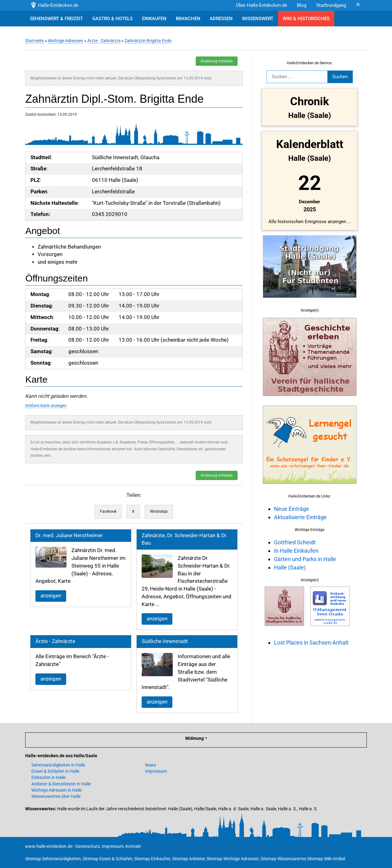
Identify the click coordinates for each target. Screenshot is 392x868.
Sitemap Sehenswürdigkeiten (53, 859)
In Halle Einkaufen (296, 551)
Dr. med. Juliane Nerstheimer (69, 535)
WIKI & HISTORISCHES (306, 19)
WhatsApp (159, 511)
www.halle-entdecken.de (49, 846)
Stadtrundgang (331, 5)
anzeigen (51, 596)
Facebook (108, 511)
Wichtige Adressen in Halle (57, 790)
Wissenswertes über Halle (56, 796)
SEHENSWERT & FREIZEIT (56, 19)
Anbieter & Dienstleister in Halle (61, 784)
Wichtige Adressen (66, 41)
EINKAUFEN (154, 19)
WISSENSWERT (258, 19)
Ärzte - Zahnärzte (104, 41)
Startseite (34, 41)
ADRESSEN (221, 19)
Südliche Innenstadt (165, 641)
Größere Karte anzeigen (46, 405)
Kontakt (133, 846)
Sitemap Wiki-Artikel (326, 859)
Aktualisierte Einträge (300, 517)
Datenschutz (88, 846)
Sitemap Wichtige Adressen (233, 859)
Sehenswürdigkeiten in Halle (58, 765)
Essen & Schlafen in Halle (55, 771)
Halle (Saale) (290, 567)
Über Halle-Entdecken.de (262, 5)
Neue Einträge (292, 509)
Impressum (156, 771)
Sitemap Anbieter (188, 859)
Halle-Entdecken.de (54, 5)
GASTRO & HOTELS (112, 19)
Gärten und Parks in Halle (305, 559)
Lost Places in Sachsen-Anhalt (311, 643)
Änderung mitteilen (217, 61)
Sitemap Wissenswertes (283, 859)
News (150, 765)
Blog (302, 5)
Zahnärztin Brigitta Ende (148, 41)
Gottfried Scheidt (295, 542)
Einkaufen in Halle (48, 777)
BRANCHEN (188, 19)
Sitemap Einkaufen (152, 859)
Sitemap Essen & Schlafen (107, 859)
